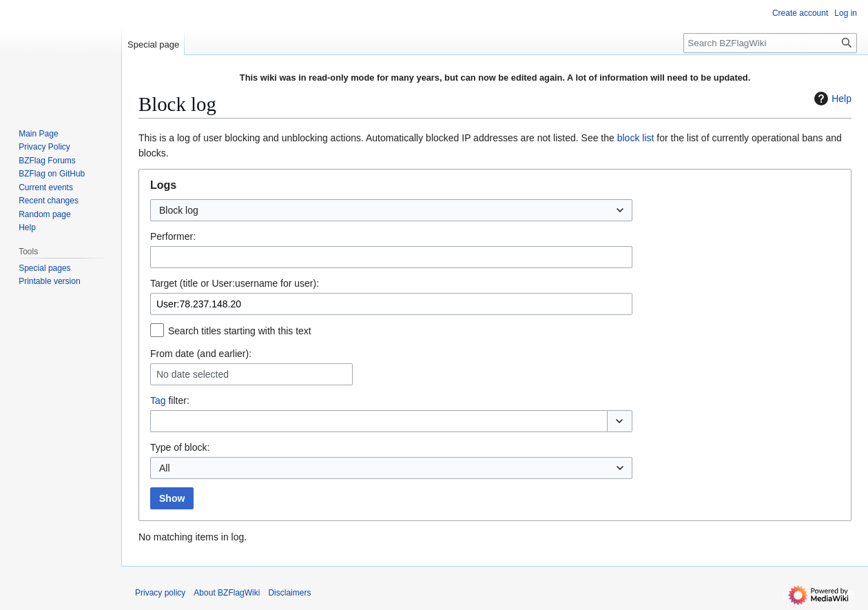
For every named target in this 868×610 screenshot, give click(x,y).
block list (636, 138)
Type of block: (180, 447)
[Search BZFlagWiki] (770, 43)
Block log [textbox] (179, 210)
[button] (620, 421)
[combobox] (391, 210)
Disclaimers (289, 593)
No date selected (193, 374)
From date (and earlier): (201, 354)
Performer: (173, 236)
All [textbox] (165, 468)
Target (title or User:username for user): (235, 283)
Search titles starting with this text (240, 331)
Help (831, 99)
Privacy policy (160, 593)
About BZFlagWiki (227, 593)
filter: (170, 400)
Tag (158, 400)
